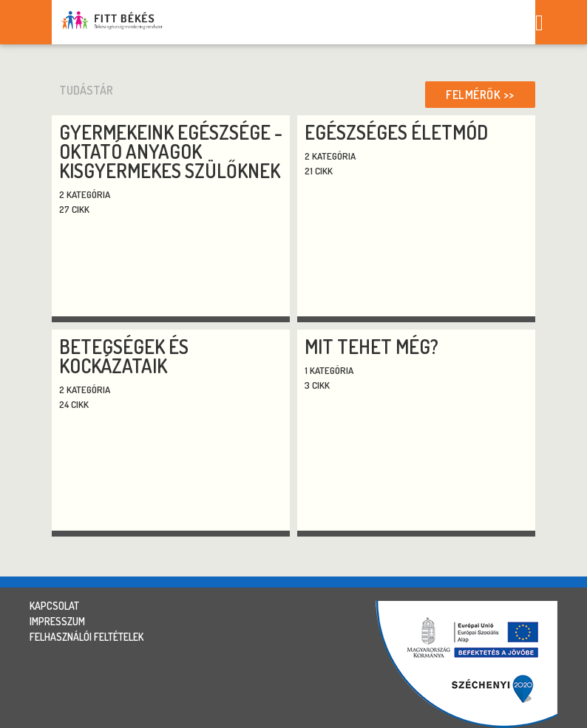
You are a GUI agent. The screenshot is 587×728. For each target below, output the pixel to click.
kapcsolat (54, 606)
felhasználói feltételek (86, 637)
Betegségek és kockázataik (124, 356)
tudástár (86, 90)
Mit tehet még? (371, 346)
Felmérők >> (480, 95)
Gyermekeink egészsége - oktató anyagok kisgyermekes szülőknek (171, 151)
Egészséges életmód (396, 132)
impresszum (57, 621)
